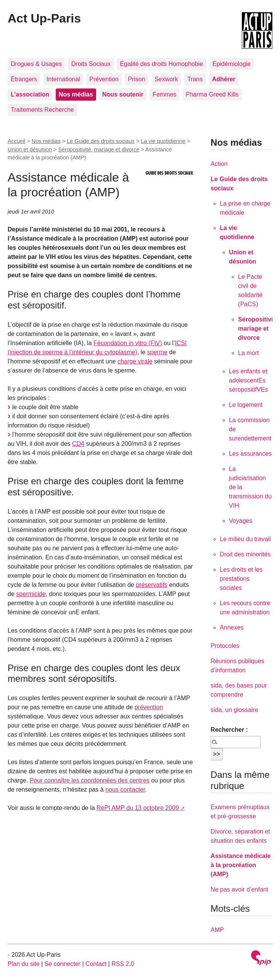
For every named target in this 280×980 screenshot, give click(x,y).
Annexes (232, 627)
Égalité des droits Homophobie (161, 64)
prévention (149, 707)
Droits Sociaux (91, 64)
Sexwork (166, 79)
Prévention (104, 79)
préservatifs (152, 585)
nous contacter (125, 790)
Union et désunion (30, 149)
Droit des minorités (245, 554)
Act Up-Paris (44, 18)
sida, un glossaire (234, 710)
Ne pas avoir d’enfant (239, 889)
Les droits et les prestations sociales (241, 579)
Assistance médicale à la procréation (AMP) (241, 865)
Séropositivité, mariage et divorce (99, 149)
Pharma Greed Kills (212, 94)
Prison (136, 79)
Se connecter (63, 964)
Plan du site (24, 964)
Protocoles (225, 646)
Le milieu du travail (245, 539)
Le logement (246, 405)
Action (219, 164)
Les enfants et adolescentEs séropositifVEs (248, 380)
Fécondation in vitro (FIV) (128, 343)
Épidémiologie (232, 64)
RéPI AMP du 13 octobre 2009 (138, 808)
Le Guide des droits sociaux (101, 141)
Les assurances (250, 454)
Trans (195, 79)
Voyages (241, 521)
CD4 (78, 444)
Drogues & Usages (36, 64)
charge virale (135, 361)
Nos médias (46, 141)
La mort (248, 353)
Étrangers (24, 79)
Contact (96, 964)
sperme (157, 352)
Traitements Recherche (42, 110)
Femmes (164, 94)
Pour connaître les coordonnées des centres (90, 780)
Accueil (16, 141)
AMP (217, 930)
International (63, 79)
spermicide (31, 594)
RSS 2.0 (123, 964)
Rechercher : (229, 730)
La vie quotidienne (163, 141)
